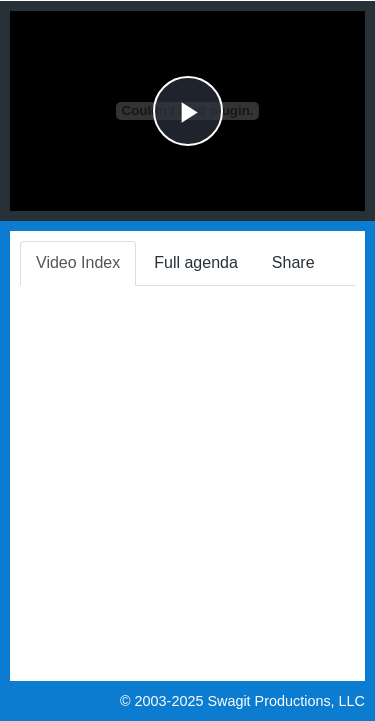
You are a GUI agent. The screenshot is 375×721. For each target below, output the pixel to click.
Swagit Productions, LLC (286, 701)
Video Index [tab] (78, 262)
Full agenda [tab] (196, 262)
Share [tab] (293, 262)
